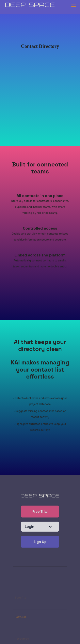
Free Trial (40, 512)
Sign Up (40, 542)
